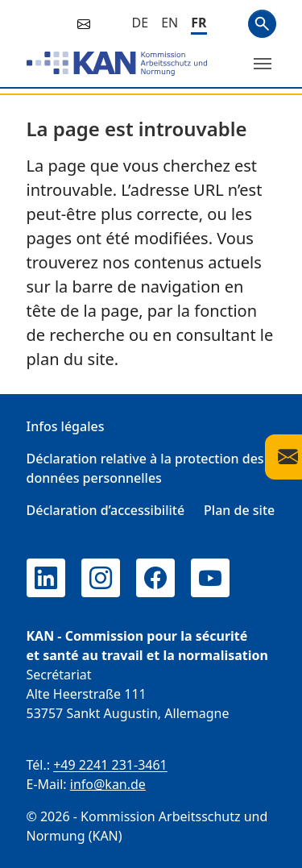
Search (262, 24)
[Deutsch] (141, 23)
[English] (170, 23)
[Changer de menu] (263, 64)
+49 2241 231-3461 (110, 765)
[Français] (199, 24)
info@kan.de (108, 784)
